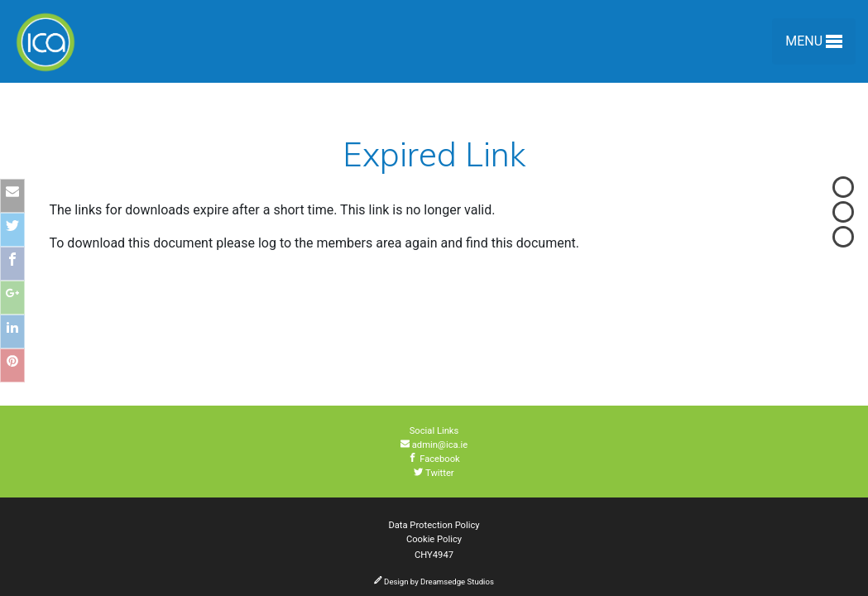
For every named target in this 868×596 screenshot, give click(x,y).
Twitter (434, 473)
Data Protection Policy (434, 525)
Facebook (434, 459)
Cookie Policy (434, 539)
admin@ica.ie (434, 445)
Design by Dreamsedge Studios (434, 582)
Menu (814, 44)
